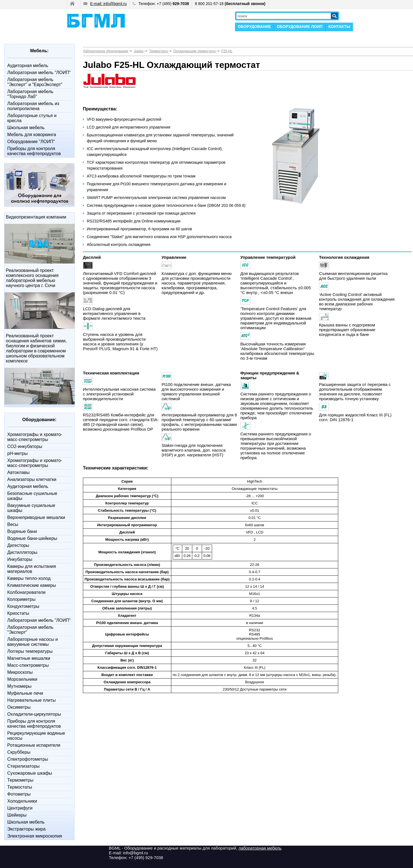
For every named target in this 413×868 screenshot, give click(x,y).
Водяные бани (22, 531)
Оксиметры (19, 707)
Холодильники (22, 801)
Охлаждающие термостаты (195, 51)
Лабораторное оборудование (105, 51)
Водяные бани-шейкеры (32, 538)
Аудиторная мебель (28, 66)
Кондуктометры (23, 606)
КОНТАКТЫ (339, 27)
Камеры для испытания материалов (32, 569)
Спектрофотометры (28, 759)
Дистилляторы (22, 552)
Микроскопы (20, 672)
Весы (13, 524)
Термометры (20, 780)
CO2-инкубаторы (25, 446)
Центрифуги (20, 808)
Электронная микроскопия (35, 836)
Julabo (139, 51)
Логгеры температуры (30, 651)
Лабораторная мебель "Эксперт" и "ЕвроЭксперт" (35, 82)
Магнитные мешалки (29, 658)
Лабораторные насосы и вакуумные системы (33, 642)
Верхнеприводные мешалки (36, 517)
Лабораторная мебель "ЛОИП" (39, 73)
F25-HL (227, 51)
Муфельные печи (25, 693)
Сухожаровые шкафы (30, 773)
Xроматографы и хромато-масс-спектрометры (35, 437)
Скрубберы (19, 752)
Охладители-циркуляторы (34, 714)
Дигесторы (18, 545)
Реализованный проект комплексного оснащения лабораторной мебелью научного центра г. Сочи (32, 278)
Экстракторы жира (26, 829)
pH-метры (17, 453)
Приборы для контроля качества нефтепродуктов (34, 151)
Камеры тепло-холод (29, 578)
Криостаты (18, 613)
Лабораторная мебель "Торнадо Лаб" (30, 94)
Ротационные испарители (34, 745)
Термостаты (20, 787)
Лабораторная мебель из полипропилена (33, 106)
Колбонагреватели (26, 592)
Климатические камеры (32, 585)
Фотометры (19, 794)
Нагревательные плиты (32, 700)
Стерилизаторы (23, 766)
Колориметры (21, 599)
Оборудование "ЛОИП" (31, 142)
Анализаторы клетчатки (32, 479)
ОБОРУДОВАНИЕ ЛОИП (300, 27)
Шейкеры (17, 815)
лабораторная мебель (260, 848)
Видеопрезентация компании (36, 217)
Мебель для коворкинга (32, 135)
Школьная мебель (26, 128)
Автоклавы (18, 472)
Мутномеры (19, 686)
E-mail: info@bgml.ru (105, 4)
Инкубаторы (20, 559)
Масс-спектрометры (28, 665)
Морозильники (22, 679)
